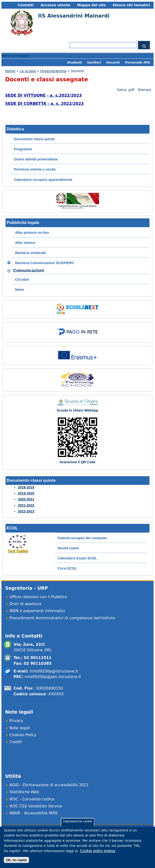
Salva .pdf (125, 90)
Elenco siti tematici (131, 5)
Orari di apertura (25, 604)
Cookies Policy (23, 735)
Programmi (23, 149)
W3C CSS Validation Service (36, 806)
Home (10, 71)
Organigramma (53, 71)
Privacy (16, 721)
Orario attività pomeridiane (36, 159)
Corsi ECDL (67, 568)
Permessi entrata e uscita (35, 169)
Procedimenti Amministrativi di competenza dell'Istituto (62, 618)
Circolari (22, 279)
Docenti (113, 62)
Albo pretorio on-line (32, 233)
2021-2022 (26, 505)
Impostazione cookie (77, 822)
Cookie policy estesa (98, 852)
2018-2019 (26, 487)
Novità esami (68, 548)
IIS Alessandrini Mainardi (74, 16)
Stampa (144, 90)
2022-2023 (26, 511)
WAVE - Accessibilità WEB (33, 813)
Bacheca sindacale (31, 253)
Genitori (94, 62)
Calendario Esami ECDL (77, 558)
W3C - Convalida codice (32, 799)
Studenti (75, 62)
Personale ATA (137, 62)
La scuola (28, 71)
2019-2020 (26, 493)
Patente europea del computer (82, 538)
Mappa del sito (92, 5)
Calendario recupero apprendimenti (43, 180)
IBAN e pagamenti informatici (37, 611)
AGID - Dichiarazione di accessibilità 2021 (49, 785)
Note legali (20, 728)
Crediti (16, 742)
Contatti (26, 5)
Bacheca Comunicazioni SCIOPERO (45, 263)
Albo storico (25, 243)
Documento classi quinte (34, 139)
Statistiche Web (24, 792)
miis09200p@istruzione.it (54, 671)
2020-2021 (26, 499)
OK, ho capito (16, 861)
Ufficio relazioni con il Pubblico (38, 597)
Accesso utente (55, 5)
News (20, 290)
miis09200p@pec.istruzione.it (53, 677)
